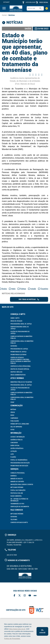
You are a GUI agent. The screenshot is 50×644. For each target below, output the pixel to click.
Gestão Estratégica (17, 448)
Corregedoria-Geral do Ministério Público (22, 342)
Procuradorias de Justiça (19, 349)
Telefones (14, 520)
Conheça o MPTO (18, 314)
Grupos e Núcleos (16, 372)
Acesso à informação (18, 437)
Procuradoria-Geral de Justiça (21, 324)
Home (4, 15)
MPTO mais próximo (17, 487)
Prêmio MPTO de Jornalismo (20, 424)
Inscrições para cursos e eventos (22, 484)
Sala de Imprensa (16, 427)
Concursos (14, 443)
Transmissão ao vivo (17, 504)
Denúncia (14, 476)
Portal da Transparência (19, 460)
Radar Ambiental (16, 496)
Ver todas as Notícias (29, 299)
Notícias (13, 409)
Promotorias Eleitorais (18, 355)
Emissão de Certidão (17, 482)
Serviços (14, 469)
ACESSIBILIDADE (31, 2)
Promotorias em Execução (19, 466)
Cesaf (12, 402)
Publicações (15, 421)
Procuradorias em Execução (20, 463)
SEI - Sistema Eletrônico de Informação (19, 500)
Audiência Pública (16, 440)
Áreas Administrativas (18, 375)
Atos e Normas (17, 378)
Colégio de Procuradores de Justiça (20, 333)
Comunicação (17, 406)
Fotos (12, 430)
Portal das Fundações (18, 490)
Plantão (13, 457)
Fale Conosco (17, 510)
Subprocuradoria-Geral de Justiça (20, 328)
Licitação (14, 451)
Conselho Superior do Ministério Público (21, 337)
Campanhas (14, 418)
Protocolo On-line (17, 493)
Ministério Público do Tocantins (21, 382)
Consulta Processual (18, 473)
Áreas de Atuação (16, 321)
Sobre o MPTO (15, 318)
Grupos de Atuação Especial (20, 369)
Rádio (12, 415)
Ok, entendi (42, 631)
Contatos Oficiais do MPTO (19, 522)
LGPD (12, 454)
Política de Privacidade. (12, 639)
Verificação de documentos (20, 507)
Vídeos (13, 412)
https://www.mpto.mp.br (17, 629)
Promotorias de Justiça (18, 352)
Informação (16, 433)
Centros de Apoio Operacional (21, 366)
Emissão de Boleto (17, 479)
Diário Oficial (15, 446)
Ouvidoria (14, 346)
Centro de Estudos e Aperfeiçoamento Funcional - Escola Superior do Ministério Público (21, 360)
